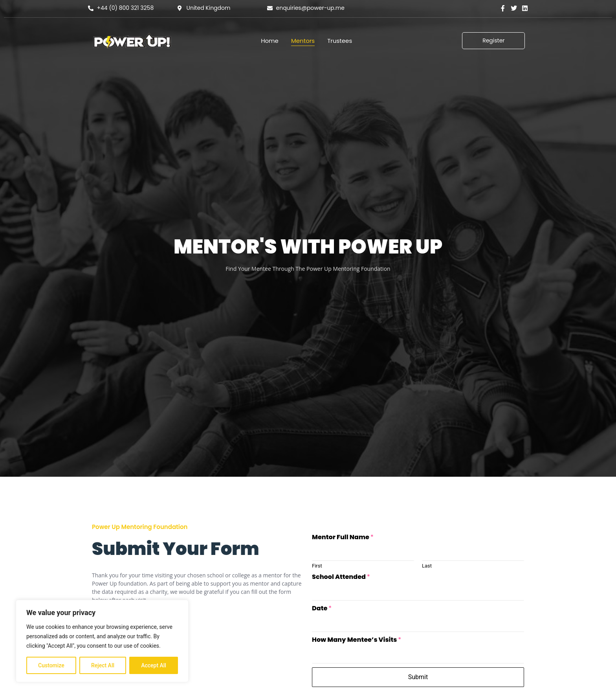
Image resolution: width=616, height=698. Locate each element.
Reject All (103, 665)
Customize (51, 665)
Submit (418, 677)
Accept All (154, 665)
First (317, 566)
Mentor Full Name (343, 537)
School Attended (341, 577)
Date (322, 609)
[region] (102, 641)
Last (427, 566)
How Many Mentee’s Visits (357, 640)
